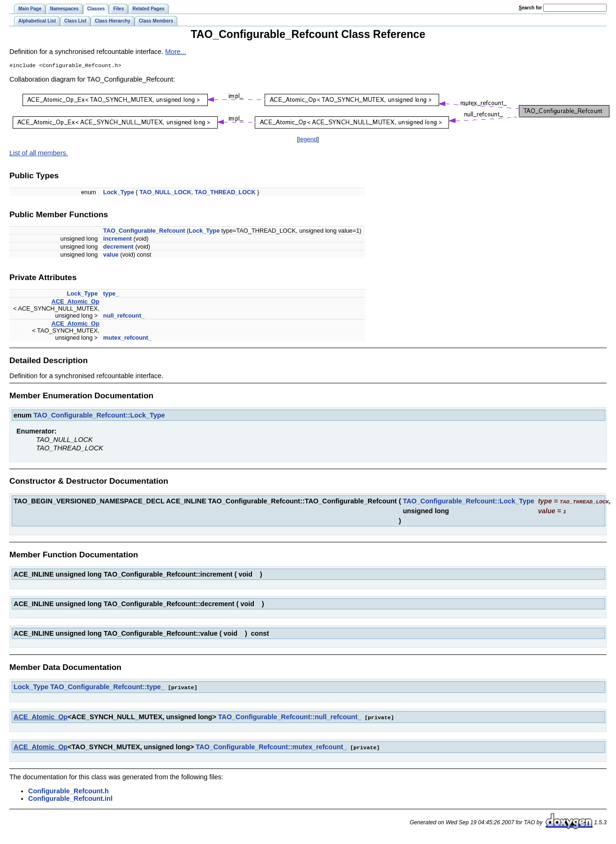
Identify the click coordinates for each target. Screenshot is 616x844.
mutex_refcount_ (127, 338)
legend (308, 140)
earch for (530, 8)
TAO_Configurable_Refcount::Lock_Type (99, 416)
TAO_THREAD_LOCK (225, 193)
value (111, 255)
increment (118, 240)
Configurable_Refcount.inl (70, 797)
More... (176, 52)
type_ (111, 294)
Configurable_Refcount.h (68, 790)
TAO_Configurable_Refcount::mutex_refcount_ (271, 746)
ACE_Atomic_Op (75, 302)
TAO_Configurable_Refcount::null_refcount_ (290, 716)
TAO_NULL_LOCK (165, 193)
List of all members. (39, 154)
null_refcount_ (124, 316)
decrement (118, 247)
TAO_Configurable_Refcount (144, 232)
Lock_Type (119, 193)
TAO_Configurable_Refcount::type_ (107, 687)
